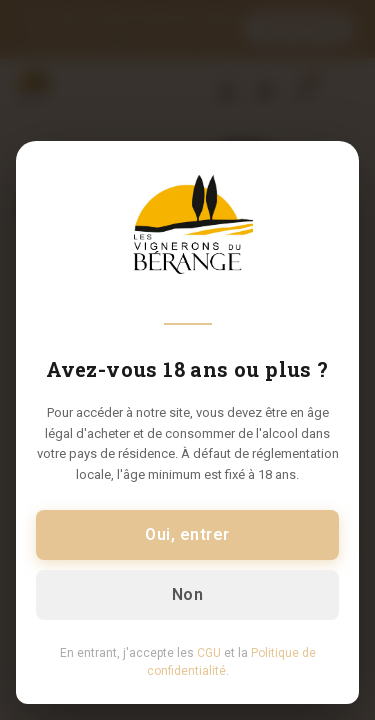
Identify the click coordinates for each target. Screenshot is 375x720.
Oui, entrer (187, 534)
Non (187, 594)
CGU (209, 653)
